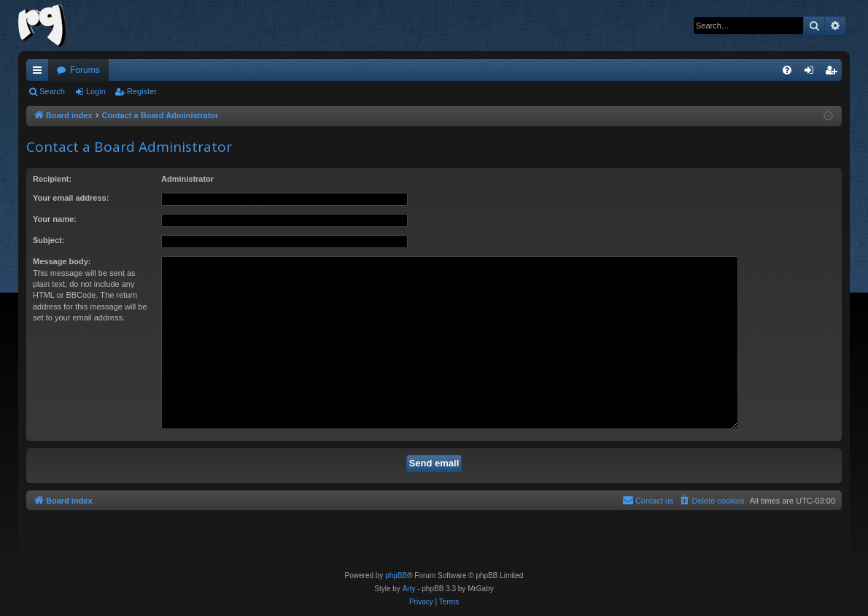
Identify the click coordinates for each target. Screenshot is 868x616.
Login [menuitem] (812, 73)
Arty (409, 589)
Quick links (40, 73)
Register (142, 91)
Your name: (55, 219)
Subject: (49, 240)
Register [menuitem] (834, 73)
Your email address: (71, 198)
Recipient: (52, 179)
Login (96, 91)
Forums (85, 70)
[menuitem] (787, 70)
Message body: (62, 261)
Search (52, 91)
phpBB (396, 575)
